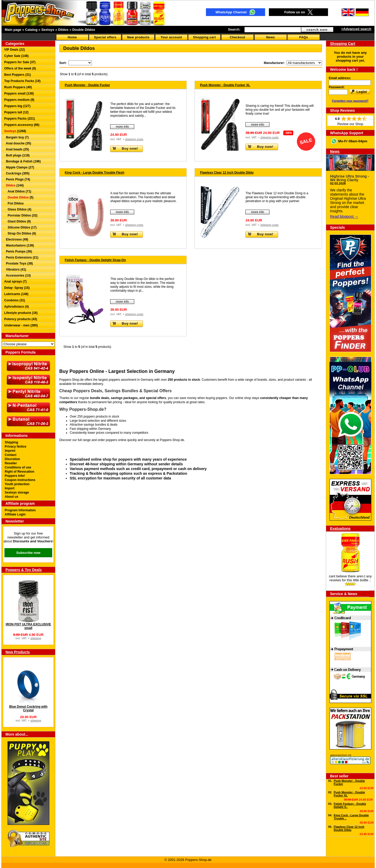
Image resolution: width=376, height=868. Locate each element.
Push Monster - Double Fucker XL (225, 85)
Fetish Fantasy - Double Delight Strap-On (95, 260)
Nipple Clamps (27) (19, 167)
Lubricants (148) (16, 294)
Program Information (20, 510)
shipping (36, 638)
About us (11, 497)
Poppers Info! (15, 476)
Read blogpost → (344, 216)
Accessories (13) (17, 275)
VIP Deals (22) (14, 50)
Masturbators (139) (19, 245)
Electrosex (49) (16, 239)
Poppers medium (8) (19, 100)
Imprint (10, 451)
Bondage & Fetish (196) (22, 161)
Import (10, 488)
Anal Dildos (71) (18, 191)
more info (122, 127)
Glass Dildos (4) (18, 209)
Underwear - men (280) (21, 325)
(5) (19, 197)
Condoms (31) (15, 300)
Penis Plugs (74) (17, 179)
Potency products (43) (21, 319)
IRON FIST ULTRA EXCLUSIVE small (28, 626)
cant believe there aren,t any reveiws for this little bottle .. (350, 578)
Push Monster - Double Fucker (87, 85)
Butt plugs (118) (17, 155)
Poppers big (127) (17, 106)
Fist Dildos (14, 203)
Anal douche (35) (18, 143)
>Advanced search (356, 29)
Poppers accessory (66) (22, 125)
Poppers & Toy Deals (24, 570)
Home (72, 37)
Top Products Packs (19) (22, 81)
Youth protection (17, 484)
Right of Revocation (19, 472)
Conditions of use (18, 467)
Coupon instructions (20, 480)
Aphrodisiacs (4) (16, 307)
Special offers (105, 37)
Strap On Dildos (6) (20, 233)
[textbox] (273, 30)
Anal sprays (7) (15, 281)
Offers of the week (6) (20, 68)
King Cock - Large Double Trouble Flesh (95, 173)
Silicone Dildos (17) (20, 227)
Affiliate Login (15, 514)
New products (138, 37)
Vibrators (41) (15, 269)
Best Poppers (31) (17, 75)
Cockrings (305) (17, 173)
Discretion (12, 459)
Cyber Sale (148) (16, 56)
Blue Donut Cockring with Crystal (28, 708)
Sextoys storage (17, 492)
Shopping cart (204, 37)
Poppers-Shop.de (172, 440)
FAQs (304, 37)
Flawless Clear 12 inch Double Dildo (227, 173)
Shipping (11, 442)
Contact (11, 455)
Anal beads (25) (17, 149)
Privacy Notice (16, 447)
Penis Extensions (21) (21, 257)
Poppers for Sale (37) (20, 62)
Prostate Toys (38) (19, 263)
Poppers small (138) (19, 93)
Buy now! (125, 149)
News (270, 37)
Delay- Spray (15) (17, 288)
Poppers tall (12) (16, 112)
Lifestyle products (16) (21, 313)
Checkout (237, 37)
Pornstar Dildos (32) (21, 215)
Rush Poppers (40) (18, 87)
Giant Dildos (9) (17, 221)
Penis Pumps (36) (18, 251)
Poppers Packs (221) (19, 119)
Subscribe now (28, 553)
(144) (14, 185)
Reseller (11, 463)
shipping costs (134, 139)
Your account (171, 37)
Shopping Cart (343, 44)
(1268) (15, 131)
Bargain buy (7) (16, 137)
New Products (18, 652)
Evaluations (340, 529)
